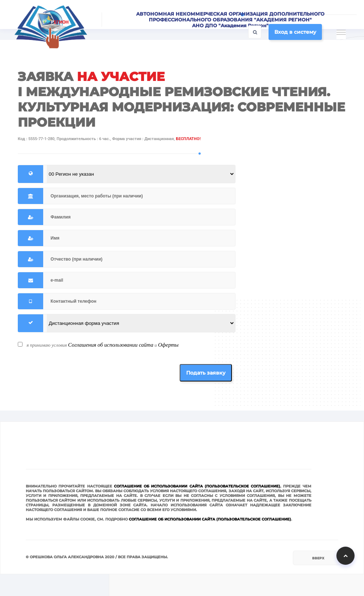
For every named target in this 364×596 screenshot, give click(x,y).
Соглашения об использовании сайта (111, 345)
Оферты (168, 345)
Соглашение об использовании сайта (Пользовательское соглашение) (197, 486)
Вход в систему (295, 32)
